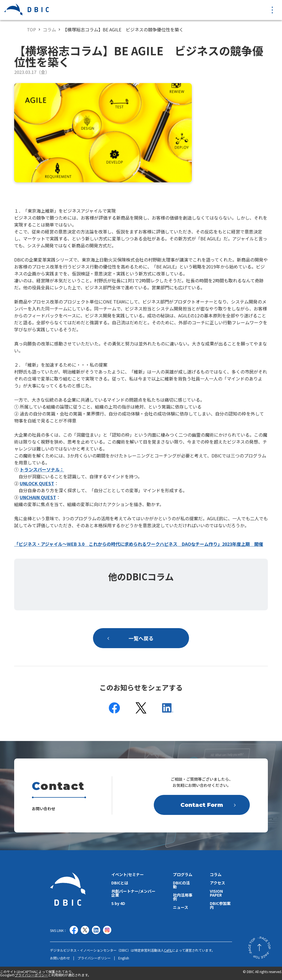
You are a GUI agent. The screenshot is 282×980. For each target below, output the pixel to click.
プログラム (183, 874)
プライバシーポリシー (94, 958)
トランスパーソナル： (42, 469)
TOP (32, 29)
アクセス (217, 883)
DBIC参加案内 (220, 905)
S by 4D (118, 903)
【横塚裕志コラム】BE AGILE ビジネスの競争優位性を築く (123, 29)
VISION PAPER (216, 893)
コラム (49, 29)
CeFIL (168, 950)
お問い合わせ (60, 958)
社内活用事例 (183, 897)
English (124, 958)
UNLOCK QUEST (37, 483)
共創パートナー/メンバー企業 (133, 893)
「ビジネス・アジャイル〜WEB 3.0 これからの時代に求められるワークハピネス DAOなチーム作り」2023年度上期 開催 (139, 544)
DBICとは (120, 883)
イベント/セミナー (128, 874)
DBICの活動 (181, 885)
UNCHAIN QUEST (38, 497)
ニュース (181, 907)
